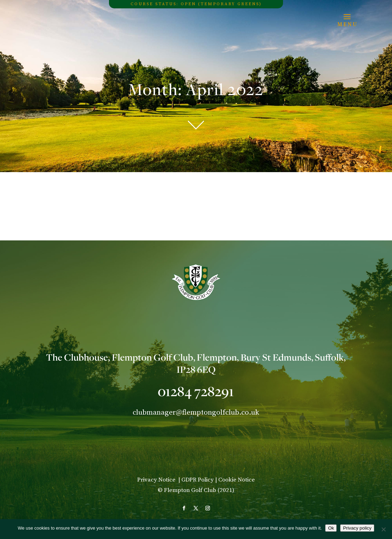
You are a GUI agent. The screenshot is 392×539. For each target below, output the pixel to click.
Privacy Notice (157, 480)
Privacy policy (357, 528)
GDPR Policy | (200, 480)
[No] (383, 529)
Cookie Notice (237, 480)
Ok (331, 528)
